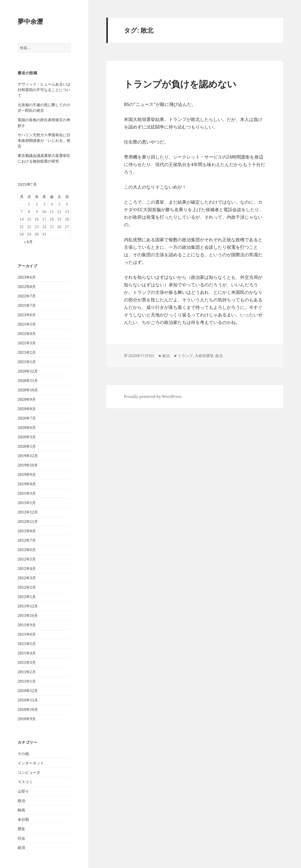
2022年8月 (27, 287)
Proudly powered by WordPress (153, 397)
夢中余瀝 (30, 21)
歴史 (21, 829)
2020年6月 (27, 428)
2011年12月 (28, 606)
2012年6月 (27, 550)
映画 (21, 810)
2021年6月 (27, 315)
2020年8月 (27, 409)
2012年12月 (28, 512)
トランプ (185, 356)
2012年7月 (27, 540)
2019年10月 (28, 465)
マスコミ (25, 782)
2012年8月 (27, 531)
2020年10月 (28, 390)
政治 (21, 801)
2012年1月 (27, 597)
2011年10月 (28, 615)
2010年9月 (27, 719)
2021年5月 (27, 324)
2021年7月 (27, 305)
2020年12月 (28, 371)
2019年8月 (27, 484)
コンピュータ (29, 772)
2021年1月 (27, 362)
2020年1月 (27, 446)
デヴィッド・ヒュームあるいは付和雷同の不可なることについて (44, 90)
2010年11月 (28, 700)
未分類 (23, 819)
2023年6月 (27, 277)
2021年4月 (27, 334)
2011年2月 (27, 672)
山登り (23, 791)
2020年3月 (27, 437)
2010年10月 (28, 709)
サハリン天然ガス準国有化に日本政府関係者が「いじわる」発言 (44, 140)
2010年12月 (28, 691)
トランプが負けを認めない (180, 84)
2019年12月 (28, 456)
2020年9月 (27, 399)
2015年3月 (27, 493)
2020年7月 (27, 418)
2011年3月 (27, 662)
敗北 (219, 356)
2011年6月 (27, 634)
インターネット (31, 763)
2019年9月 (27, 475)
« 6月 (28, 242)
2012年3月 (27, 578)
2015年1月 (27, 503)
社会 (21, 838)
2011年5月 (27, 644)
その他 (23, 754)
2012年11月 (28, 522)
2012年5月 (27, 559)
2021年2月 (27, 352)
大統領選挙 (204, 356)
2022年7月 (27, 296)
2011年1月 (27, 681)
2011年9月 (27, 625)
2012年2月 (27, 587)
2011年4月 (27, 653)
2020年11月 (28, 381)
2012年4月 (27, 568)
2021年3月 (27, 343)
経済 (21, 848)
